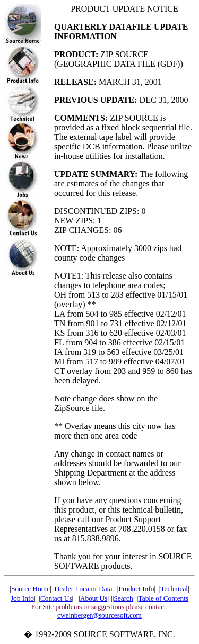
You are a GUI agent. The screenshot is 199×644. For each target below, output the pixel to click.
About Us (94, 598)
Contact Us (56, 598)
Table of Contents (164, 598)
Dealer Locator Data (84, 589)
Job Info (22, 598)
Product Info (136, 589)
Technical (174, 589)
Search (123, 598)
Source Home (31, 589)
